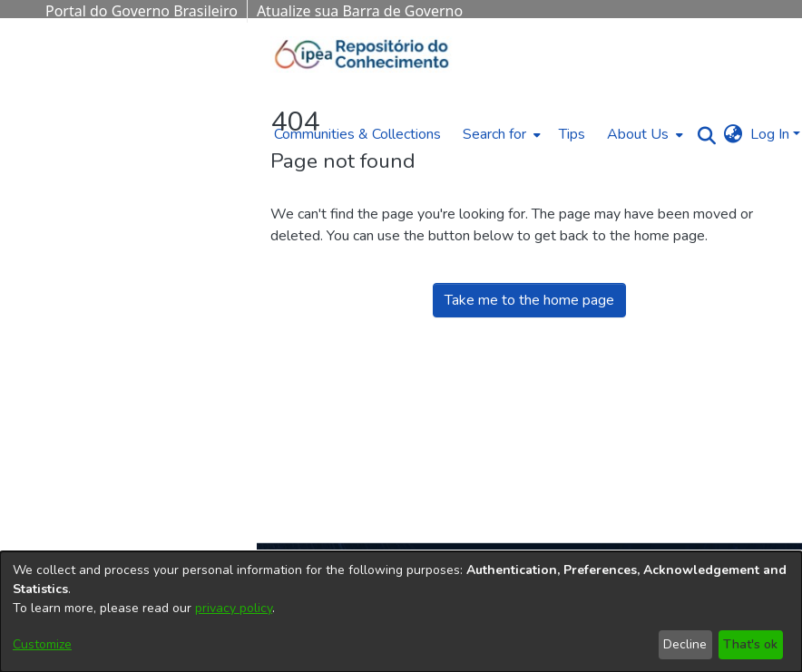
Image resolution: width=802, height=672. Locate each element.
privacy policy (234, 608)
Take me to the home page (529, 300)
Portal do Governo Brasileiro (142, 11)
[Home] (362, 54)
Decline (685, 644)
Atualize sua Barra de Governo (360, 11)
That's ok (750, 644)
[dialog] (401, 612)
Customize (42, 644)
